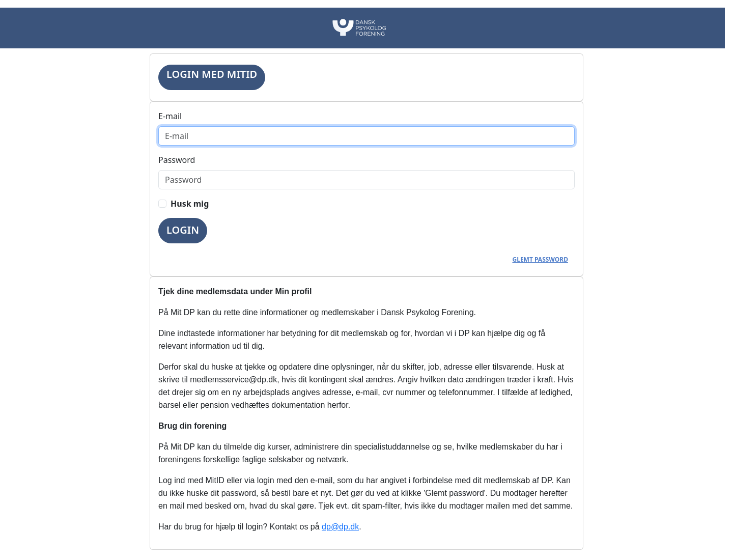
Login (183, 230)
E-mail (170, 116)
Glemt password (541, 259)
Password (177, 160)
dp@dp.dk (340, 527)
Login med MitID (212, 74)
